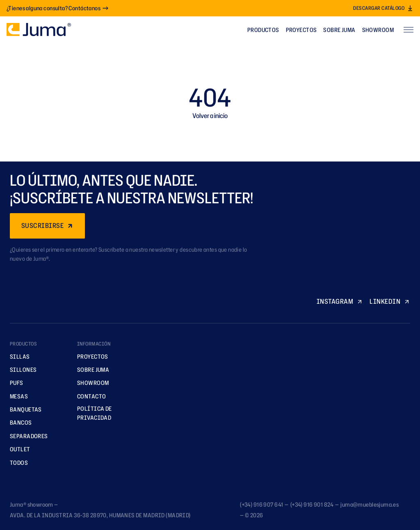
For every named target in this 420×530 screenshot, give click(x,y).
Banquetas (23, 409)
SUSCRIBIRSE (47, 225)
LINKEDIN (390, 301)
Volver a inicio (210, 116)
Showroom (378, 30)
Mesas (16, 396)
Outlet (17, 449)
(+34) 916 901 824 (312, 504)
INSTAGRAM (340, 301)
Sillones (20, 370)
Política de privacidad (92, 413)
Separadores (26, 436)
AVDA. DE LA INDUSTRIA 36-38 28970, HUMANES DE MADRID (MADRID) (100, 515)
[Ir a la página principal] (39, 30)
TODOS (16, 463)
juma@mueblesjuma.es (370, 504)
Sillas (17, 356)
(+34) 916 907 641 (261, 504)
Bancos (18, 422)
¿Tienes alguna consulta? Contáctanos (58, 8)
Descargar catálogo (383, 8)
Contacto (89, 396)
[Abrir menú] (409, 30)
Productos (263, 30)
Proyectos (301, 30)
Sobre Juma (339, 30)
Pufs (14, 383)
